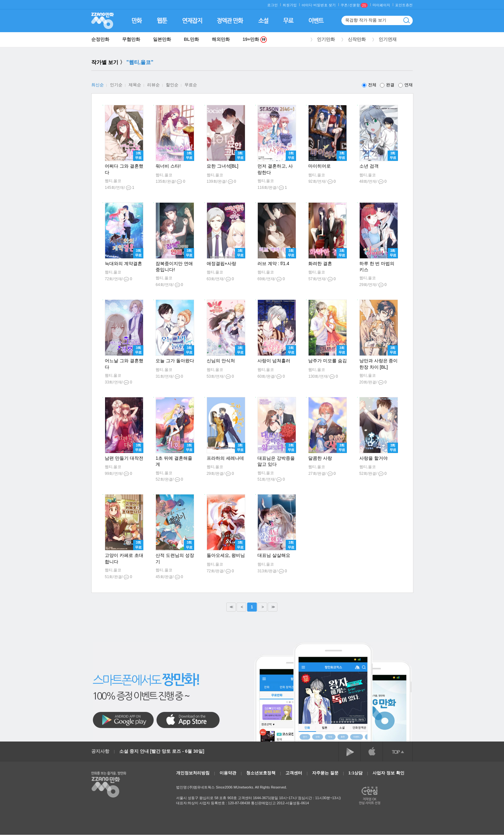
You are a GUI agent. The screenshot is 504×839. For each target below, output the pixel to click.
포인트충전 (404, 5)
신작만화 (357, 39)
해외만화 (221, 39)
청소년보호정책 (261, 773)
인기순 (116, 85)
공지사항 (100, 751)
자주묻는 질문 (325, 773)
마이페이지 (381, 5)
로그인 (272, 5)
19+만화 (255, 39)
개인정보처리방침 (193, 773)
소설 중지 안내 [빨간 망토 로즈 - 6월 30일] (162, 751)
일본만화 (162, 39)
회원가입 (290, 5)
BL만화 (191, 39)
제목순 (135, 85)
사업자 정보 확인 (388, 773)
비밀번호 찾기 (325, 5)
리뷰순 (153, 85)
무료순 (191, 85)
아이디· (307, 5)
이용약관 (228, 773)
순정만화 (100, 39)
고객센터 (294, 773)
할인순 (172, 85)
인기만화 (326, 39)
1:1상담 (356, 773)
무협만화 (131, 39)
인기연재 (388, 39)
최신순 (98, 85)
